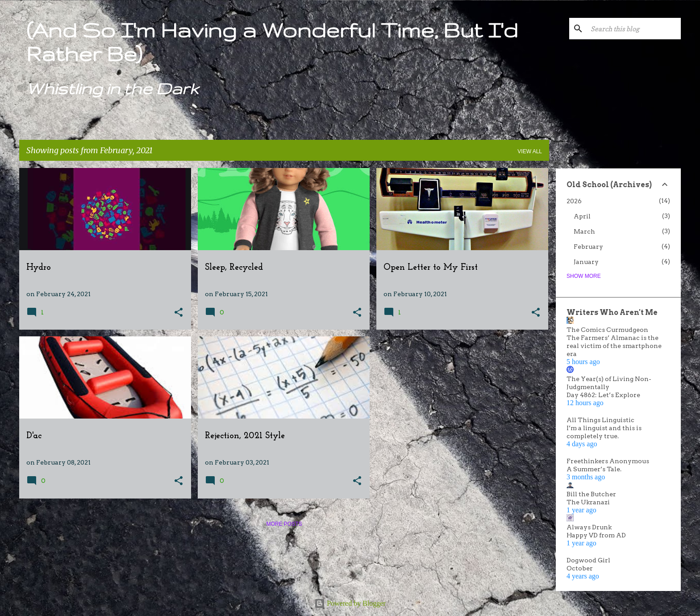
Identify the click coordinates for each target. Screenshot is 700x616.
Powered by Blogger (350, 603)
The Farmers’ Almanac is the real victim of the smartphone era (614, 346)
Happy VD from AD (596, 535)
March (584, 231)
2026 (574, 201)
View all (530, 151)
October (580, 568)
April (582, 216)
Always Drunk (589, 527)
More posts (284, 524)
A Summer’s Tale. (594, 469)
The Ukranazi (588, 502)
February (588, 247)
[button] (179, 313)
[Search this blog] (634, 29)
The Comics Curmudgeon (607, 330)
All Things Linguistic (600, 420)
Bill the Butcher (591, 494)
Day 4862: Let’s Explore (603, 395)
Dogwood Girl (588, 560)
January (586, 262)
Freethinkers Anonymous (608, 461)
